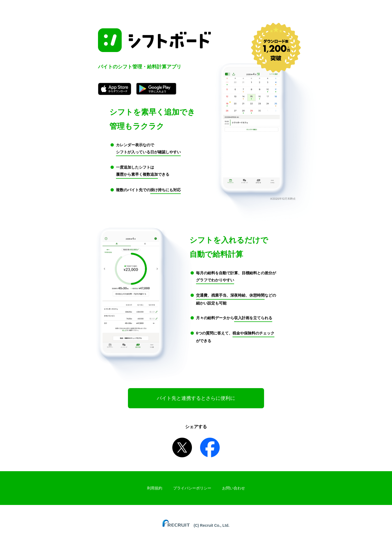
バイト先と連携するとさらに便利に (196, 398)
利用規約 (155, 488)
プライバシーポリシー (192, 488)
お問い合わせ (234, 488)
